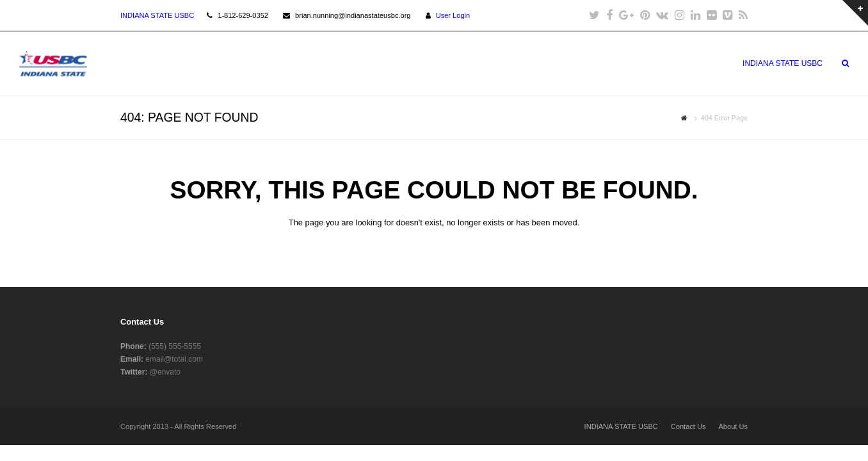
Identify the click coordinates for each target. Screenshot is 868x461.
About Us (733, 426)
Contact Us (688, 426)
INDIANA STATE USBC (621, 426)
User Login (453, 15)
